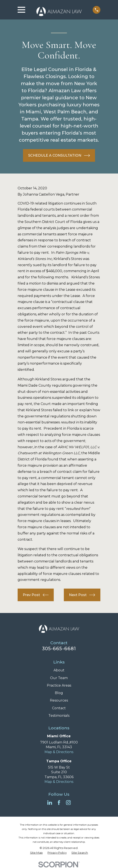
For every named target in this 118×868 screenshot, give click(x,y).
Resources (59, 700)
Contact (59, 708)
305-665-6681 (59, 648)
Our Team (59, 678)
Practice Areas (59, 685)
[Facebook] (59, 803)
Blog (59, 693)
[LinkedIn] (50, 803)
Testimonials (59, 716)
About (59, 670)
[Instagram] (68, 803)
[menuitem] (36, 853)
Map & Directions (59, 752)
